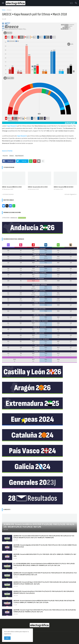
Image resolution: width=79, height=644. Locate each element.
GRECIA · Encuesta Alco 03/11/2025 (38, 187)
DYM (36, 267)
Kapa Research (12, 126)
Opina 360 (36, 315)
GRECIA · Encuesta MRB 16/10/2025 (64, 187)
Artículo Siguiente (70, 194)
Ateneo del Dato (36, 285)
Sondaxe (36, 351)
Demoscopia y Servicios (36, 339)
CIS (36, 279)
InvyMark (36, 303)
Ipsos (36, 345)
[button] (3, 3)
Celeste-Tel (36, 327)
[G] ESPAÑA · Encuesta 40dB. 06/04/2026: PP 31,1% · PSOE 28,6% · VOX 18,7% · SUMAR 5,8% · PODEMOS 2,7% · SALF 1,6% (45, 555)
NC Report (36, 291)
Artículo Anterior (8, 194)
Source (4, 151)
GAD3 (36, 333)
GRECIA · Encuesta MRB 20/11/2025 (12, 187)
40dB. (36, 260)
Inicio (4, 10)
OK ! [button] (7, 638)
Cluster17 (36, 309)
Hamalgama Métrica (36, 321)
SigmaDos (36, 248)
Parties (10, 151)
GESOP (36, 297)
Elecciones (36, 357)
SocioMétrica (36, 273)
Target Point (36, 254)
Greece (9, 10)
